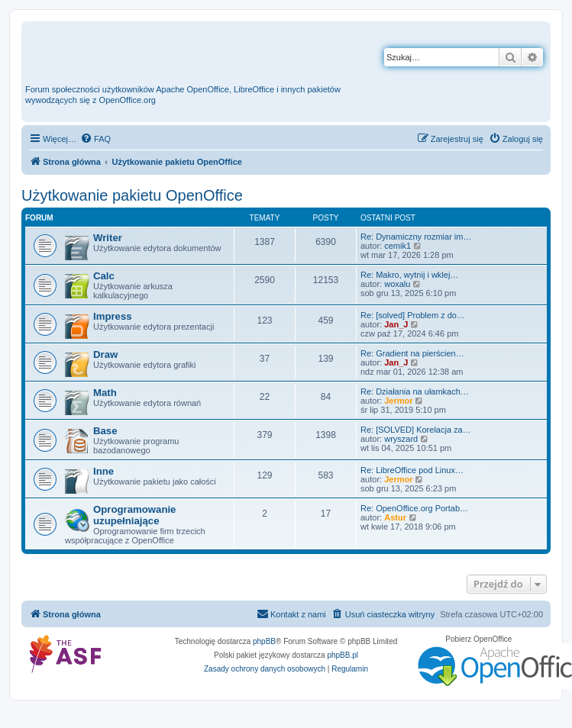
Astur (395, 517)
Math (105, 393)
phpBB (264, 641)
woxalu (397, 284)
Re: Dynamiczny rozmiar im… (416, 237)
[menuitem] (95, 139)
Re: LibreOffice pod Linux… (412, 470)
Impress (113, 316)
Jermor (398, 401)
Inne (103, 471)
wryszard (401, 439)
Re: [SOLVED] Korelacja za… (416, 430)
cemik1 (397, 246)
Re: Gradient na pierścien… (412, 353)
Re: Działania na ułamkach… (415, 391)
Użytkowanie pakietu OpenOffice (132, 195)
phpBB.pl (343, 655)
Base (105, 431)
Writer (108, 238)
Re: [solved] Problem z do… (413, 315)
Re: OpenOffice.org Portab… (414, 508)
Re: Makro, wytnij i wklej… (409, 275)
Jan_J (396, 324)
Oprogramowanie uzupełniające (134, 515)
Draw (105, 354)
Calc (104, 276)
